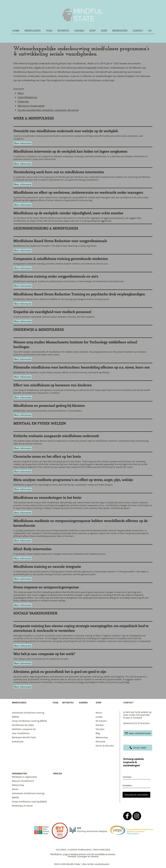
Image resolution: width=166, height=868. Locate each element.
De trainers (101, 721)
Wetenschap (102, 737)
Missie (99, 713)
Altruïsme (100, 742)
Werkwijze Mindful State (24, 737)
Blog (98, 733)
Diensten (100, 729)
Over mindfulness (21, 733)
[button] (34, 32)
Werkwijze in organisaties (25, 777)
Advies (15, 789)
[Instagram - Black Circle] (137, 816)
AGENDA (83, 703)
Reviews (100, 725)
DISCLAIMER (61, 850)
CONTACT (129, 703)
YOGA (56, 703)
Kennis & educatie (105, 746)
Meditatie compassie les (24, 729)
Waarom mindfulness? (23, 781)
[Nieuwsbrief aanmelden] (136, 795)
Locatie (99, 717)
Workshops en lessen (22, 806)
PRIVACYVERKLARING (102, 850)
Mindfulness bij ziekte (23, 725)
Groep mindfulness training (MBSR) (30, 721)
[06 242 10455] (138, 748)
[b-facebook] (127, 816)
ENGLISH (58, 773)
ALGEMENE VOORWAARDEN (80, 850)
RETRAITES (68, 703)
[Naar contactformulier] (138, 733)
